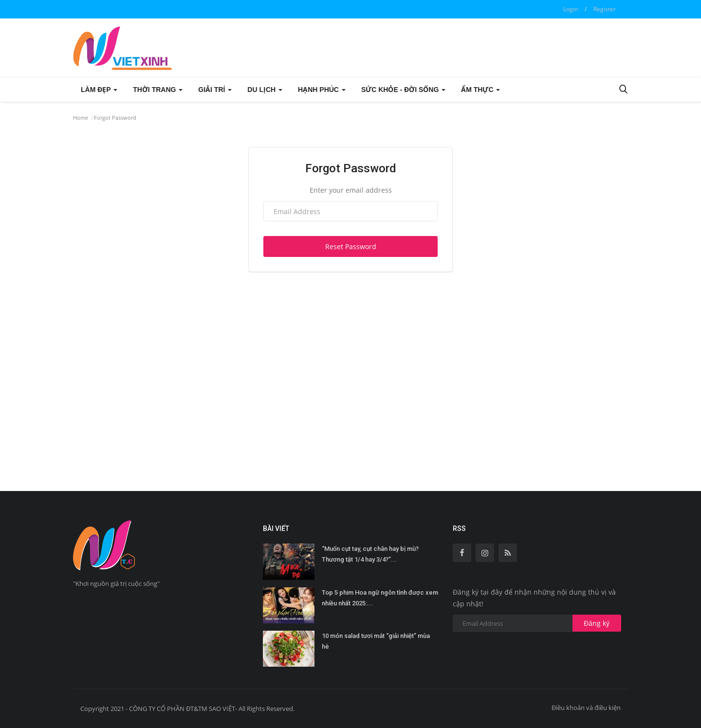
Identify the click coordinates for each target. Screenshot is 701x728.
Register (605, 9)
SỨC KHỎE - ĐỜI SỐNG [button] (403, 90)
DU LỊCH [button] (265, 90)
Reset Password (351, 246)
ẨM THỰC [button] (480, 90)
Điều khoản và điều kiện (586, 708)
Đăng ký (597, 623)
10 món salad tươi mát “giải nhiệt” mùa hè (376, 641)
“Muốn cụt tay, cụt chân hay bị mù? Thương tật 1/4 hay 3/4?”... (370, 554)
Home (81, 118)
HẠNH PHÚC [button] (322, 90)
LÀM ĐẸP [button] (99, 90)
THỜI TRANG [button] (158, 90)
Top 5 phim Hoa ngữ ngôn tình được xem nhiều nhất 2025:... (380, 598)
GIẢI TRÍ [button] (215, 90)
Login (571, 9)
